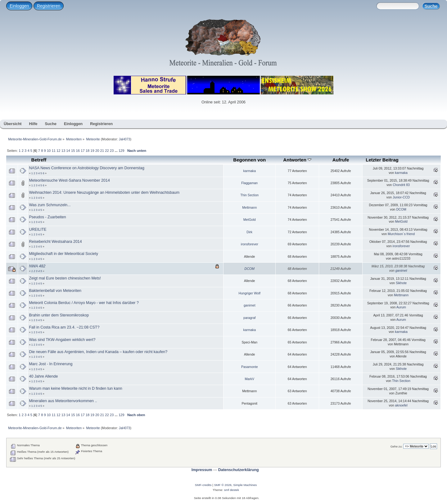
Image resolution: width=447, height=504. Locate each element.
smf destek (232, 490)
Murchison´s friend (401, 234)
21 (102, 151)
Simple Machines (245, 485)
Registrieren (49, 6)
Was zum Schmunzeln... (50, 205)
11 (53, 151)
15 (73, 151)
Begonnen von (249, 160)
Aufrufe (341, 160)
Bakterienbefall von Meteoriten (55, 291)
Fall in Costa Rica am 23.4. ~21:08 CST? (64, 327)
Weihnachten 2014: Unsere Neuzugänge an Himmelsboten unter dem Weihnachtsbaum (104, 193)
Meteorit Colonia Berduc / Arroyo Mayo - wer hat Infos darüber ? (84, 303)
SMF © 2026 (223, 485)
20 (97, 151)
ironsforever (250, 244)
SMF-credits (203, 485)
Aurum (401, 307)
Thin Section (249, 195)
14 (68, 151)
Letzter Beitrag (382, 160)
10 (49, 151)
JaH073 (125, 139)
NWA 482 (37, 266)
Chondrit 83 (401, 185)
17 (83, 151)
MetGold (250, 220)
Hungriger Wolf (250, 293)
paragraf (249, 318)
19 (92, 151)
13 (63, 151)
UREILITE (38, 229)
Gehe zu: (397, 446)
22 (107, 151)
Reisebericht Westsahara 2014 (55, 242)
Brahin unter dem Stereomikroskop (59, 315)
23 (112, 151)
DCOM (401, 209)
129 (122, 151)
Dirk (249, 232)
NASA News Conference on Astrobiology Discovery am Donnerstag (86, 168)
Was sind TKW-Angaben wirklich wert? (62, 340)
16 (78, 151)
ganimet (401, 270)
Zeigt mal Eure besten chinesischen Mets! (65, 278)
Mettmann (249, 207)
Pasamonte (250, 367)
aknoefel (401, 405)
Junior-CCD (401, 197)
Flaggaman (249, 183)
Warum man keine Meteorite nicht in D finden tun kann (75, 388)
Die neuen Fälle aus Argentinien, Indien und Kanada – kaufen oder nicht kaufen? (98, 352)
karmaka (249, 171)
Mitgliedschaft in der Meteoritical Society (63, 254)
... (116, 151)
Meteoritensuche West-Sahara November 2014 (69, 180)
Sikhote (401, 283)
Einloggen (19, 6)
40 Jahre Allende (43, 376)
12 (58, 151)
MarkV (249, 379)
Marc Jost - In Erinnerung (51, 364)
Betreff (39, 160)
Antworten (297, 160)
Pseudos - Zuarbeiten (47, 217)
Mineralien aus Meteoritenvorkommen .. (63, 401)
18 (88, 151)
